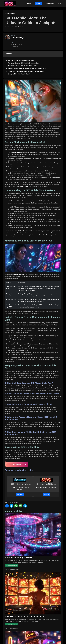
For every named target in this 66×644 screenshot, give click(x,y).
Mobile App (17, 153)
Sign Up (46, 494)
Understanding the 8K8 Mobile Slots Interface (23, 63)
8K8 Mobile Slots (18, 275)
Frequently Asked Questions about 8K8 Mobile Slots (26, 71)
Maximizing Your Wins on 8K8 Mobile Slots (22, 66)
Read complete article (12, 565)
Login (29, 4)
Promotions (49, 4)
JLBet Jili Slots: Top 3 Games (18, 557)
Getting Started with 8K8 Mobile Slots (21, 60)
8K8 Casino (29, 457)
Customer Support (21, 187)
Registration (12, 173)
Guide (59, 4)
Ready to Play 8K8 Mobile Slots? (19, 74)
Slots (48, 235)
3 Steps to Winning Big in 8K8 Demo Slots (24, 616)
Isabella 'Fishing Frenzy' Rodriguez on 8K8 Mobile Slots (27, 69)
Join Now (20, 494)
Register (38, 4)
